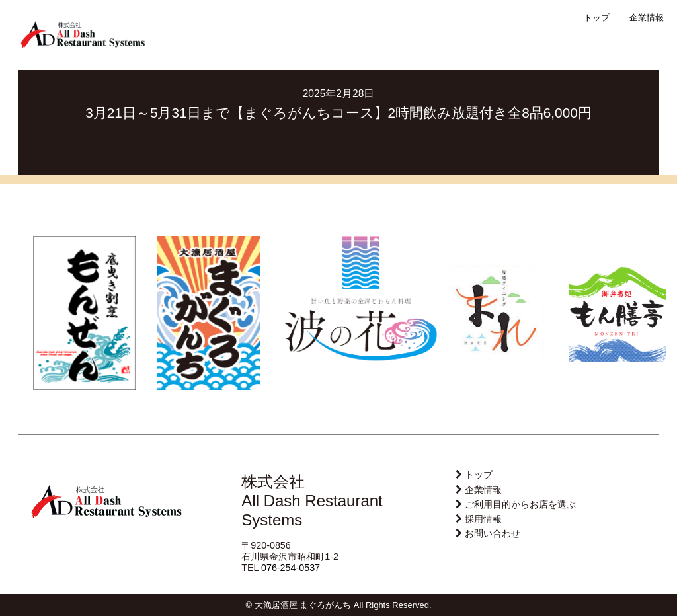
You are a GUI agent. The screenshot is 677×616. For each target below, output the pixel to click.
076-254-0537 (291, 568)
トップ (597, 18)
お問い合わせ (493, 533)
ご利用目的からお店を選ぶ (520, 504)
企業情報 (647, 18)
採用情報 (483, 519)
